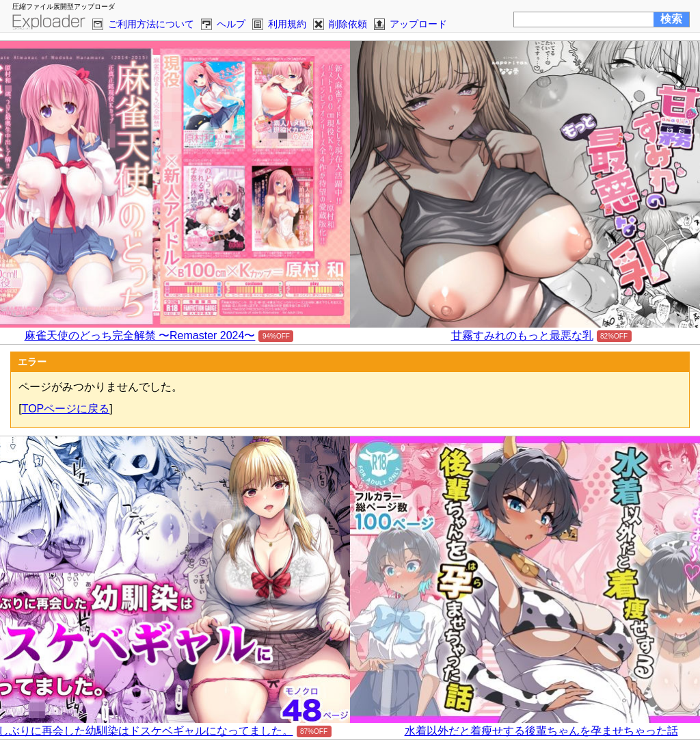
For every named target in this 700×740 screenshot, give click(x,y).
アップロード (418, 24)
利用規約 (287, 24)
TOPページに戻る (66, 409)
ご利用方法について (151, 24)
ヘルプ (231, 24)
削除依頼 (348, 24)
